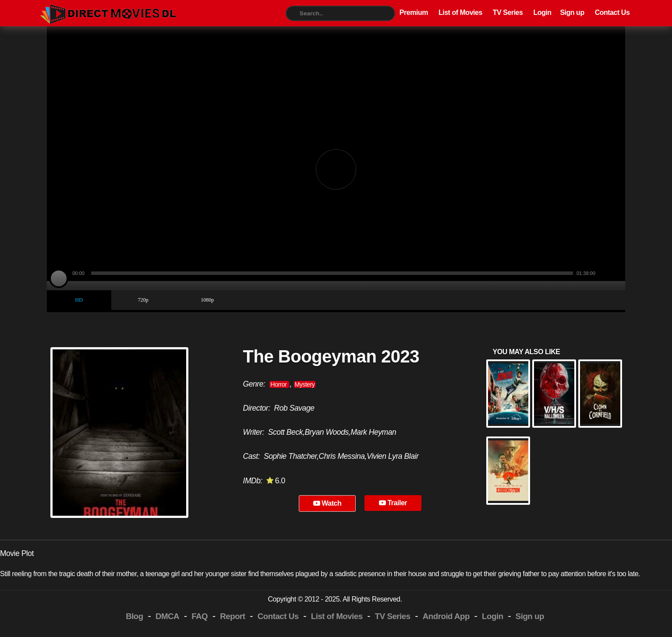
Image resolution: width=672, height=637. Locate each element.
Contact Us (612, 12)
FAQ (200, 616)
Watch (327, 503)
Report (232, 616)
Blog (134, 616)
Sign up (572, 12)
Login (542, 12)
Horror (279, 384)
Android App (446, 616)
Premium (414, 12)
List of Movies (460, 12)
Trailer (393, 503)
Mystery (305, 384)
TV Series (508, 12)
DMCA (167, 616)
